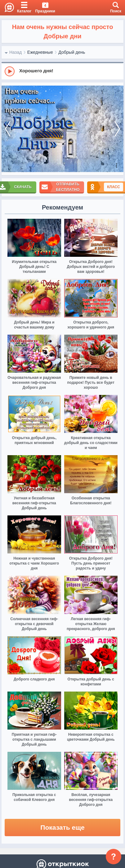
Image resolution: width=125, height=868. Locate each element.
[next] (117, 129)
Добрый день (72, 52)
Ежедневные (40, 52)
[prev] (8, 129)
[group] (62, 71)
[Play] (10, 71)
